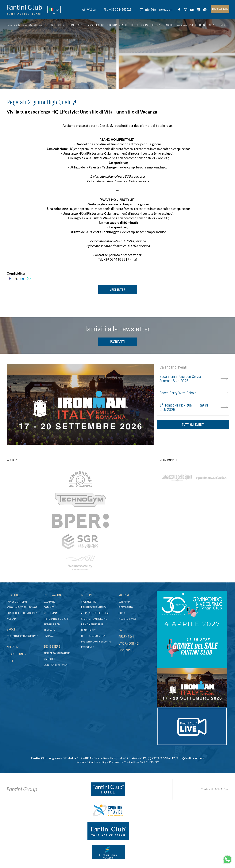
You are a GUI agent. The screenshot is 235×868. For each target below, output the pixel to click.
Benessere (52, 647)
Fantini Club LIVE (96, 25)
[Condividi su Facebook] (10, 278)
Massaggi (49, 659)
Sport (11, 629)
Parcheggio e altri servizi (22, 613)
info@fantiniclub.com (159, 10)
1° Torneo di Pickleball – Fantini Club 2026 (184, 407)
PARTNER (212, 25)
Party (122, 613)
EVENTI (81, 25)
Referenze (87, 647)
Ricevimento (126, 608)
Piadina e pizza (52, 625)
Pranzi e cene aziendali (95, 608)
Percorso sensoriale (57, 654)
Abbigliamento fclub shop (22, 608)
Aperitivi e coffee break (95, 613)
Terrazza (49, 630)
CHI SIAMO (58, 25)
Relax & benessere (92, 625)
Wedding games (127, 619)
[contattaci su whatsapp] (227, 859)
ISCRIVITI (117, 342)
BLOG (202, 25)
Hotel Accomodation (93, 636)
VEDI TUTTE (117, 290)
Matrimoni (126, 595)
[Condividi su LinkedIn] (22, 278)
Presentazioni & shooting (96, 642)
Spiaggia (12, 595)
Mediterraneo (52, 613)
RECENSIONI (126, 637)
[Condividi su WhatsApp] (29, 278)
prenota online (220, 9)
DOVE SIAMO (126, 650)
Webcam (93, 10)
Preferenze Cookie (121, 762)
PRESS (193, 25)
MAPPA (144, 25)
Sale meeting (89, 602)
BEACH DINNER (17, 654)
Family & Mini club (17, 602)
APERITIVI (13, 647)
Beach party (88, 630)
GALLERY (156, 25)
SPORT (71, 25)
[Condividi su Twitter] (16, 278)
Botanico (49, 608)
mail (135, 259)
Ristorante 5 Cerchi (56, 619)
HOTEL (135, 25)
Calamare (50, 602)
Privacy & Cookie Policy (92, 762)
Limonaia (49, 636)
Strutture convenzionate (22, 636)
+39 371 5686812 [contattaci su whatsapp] (162, 758)
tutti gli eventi (193, 425)
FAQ (121, 630)
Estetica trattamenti (57, 665)
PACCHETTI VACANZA (176, 25)
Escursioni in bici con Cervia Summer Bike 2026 (180, 379)
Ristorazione (53, 595)
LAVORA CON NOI (129, 644)
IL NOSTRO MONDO (118, 25)
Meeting (87, 595)
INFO (223, 25)
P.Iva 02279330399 (146, 762)
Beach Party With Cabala (178, 393)
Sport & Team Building (94, 619)
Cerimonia (124, 602)
